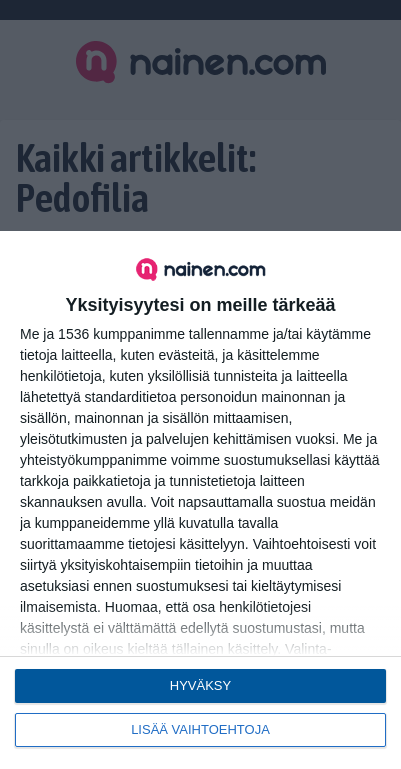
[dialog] (200, 500)
